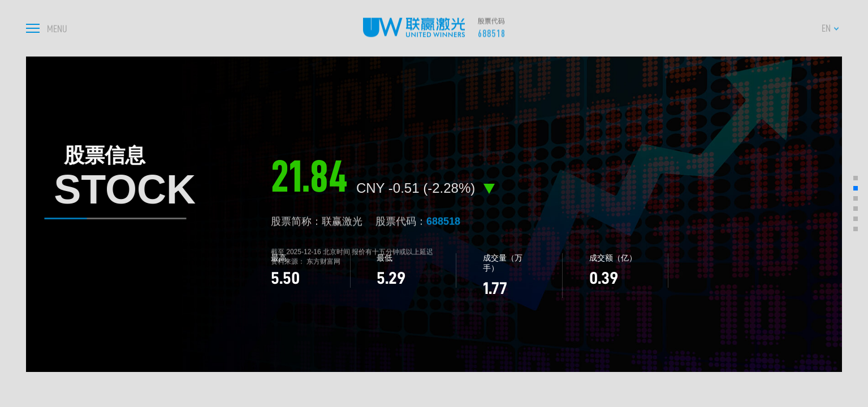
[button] (856, 178)
